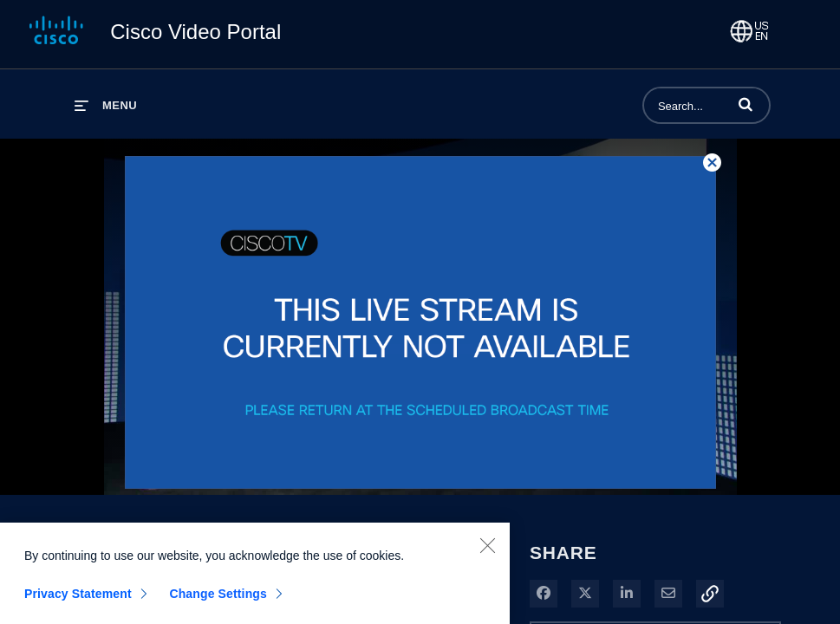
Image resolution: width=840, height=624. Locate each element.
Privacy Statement (78, 599)
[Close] (487, 550)
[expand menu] (106, 105)
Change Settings (218, 599)
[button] (746, 104)
